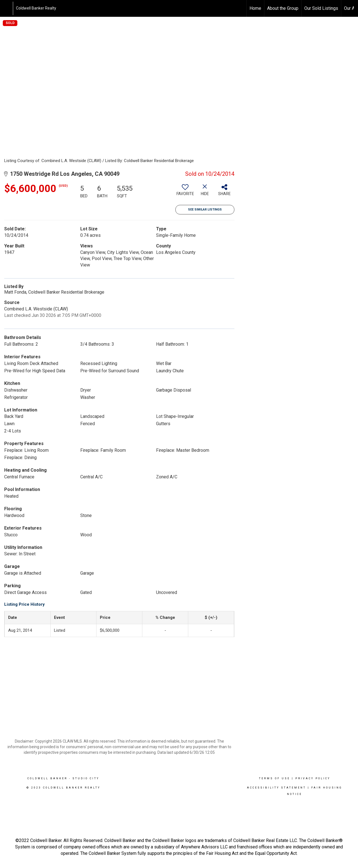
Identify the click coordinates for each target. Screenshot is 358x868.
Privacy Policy (313, 778)
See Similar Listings (205, 210)
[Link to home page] (7, 8)
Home (255, 8)
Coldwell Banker (47, 778)
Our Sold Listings (321, 8)
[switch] (185, 192)
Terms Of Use (275, 778)
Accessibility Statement (276, 788)
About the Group (283, 8)
